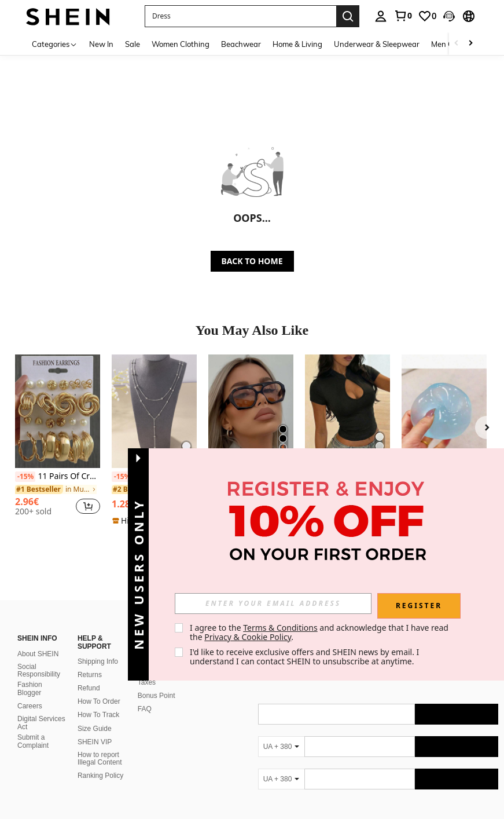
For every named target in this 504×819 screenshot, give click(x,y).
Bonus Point (157, 696)
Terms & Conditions (280, 628)
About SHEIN (38, 654)
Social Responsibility (39, 671)
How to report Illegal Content (100, 759)
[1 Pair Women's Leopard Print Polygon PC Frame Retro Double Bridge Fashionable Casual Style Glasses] (251, 411)
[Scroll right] (470, 44)
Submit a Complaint (33, 741)
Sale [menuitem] (133, 44)
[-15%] (25, 477)
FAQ (145, 709)
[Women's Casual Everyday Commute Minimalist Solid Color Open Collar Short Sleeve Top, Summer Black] (347, 411)
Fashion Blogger (30, 689)
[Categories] (55, 44)
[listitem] (58, 440)
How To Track (98, 715)
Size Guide (95, 729)
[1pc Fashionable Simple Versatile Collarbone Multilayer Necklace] (154, 411)
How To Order (99, 701)
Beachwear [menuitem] (241, 44)
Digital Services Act (41, 723)
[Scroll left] (457, 44)
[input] (273, 604)
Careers (30, 706)
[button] (240, 16)
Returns (90, 675)
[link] (403, 16)
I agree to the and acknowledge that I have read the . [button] (320, 632)
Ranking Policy (100, 776)
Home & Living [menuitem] (297, 44)
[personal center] (381, 16)
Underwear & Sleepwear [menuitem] (377, 44)
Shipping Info (98, 661)
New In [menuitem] (101, 44)
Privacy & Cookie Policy (248, 637)
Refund (89, 688)
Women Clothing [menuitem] (181, 44)
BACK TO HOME (252, 261)
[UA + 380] (281, 747)
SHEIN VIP (95, 742)
